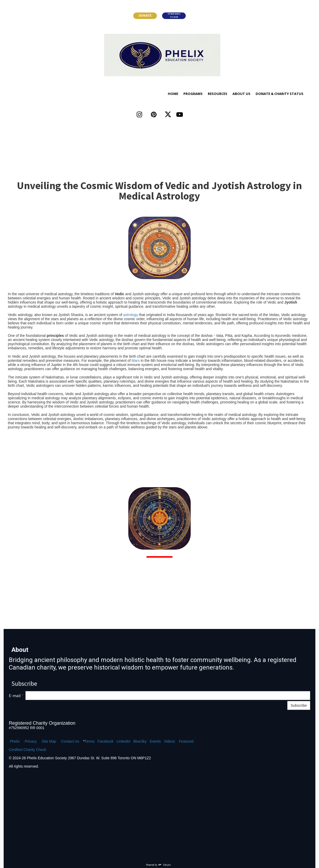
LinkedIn (124, 741)
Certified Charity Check (28, 750)
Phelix (15, 741)
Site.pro (167, 865)
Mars (136, 361)
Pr (26, 741)
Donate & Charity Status (280, 94)
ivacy (32, 741)
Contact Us (70, 741)
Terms (90, 741)
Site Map (49, 741)
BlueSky (140, 741)
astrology (131, 315)
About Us (241, 94)
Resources (218, 94)
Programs (193, 94)
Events (155, 741)
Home (173, 94)
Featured (186, 741)
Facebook (106, 741)
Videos (170, 741)
